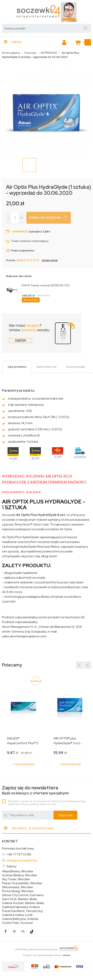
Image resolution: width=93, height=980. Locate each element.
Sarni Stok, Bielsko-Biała (19, 899)
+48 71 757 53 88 (19, 854)
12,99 (58, 457)
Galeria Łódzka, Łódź (17, 915)
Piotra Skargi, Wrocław (18, 891)
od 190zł (80, 457)
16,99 (35, 458)
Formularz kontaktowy (18, 848)
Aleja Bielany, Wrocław (18, 871)
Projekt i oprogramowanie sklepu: (47, 955)
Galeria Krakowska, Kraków (21, 907)
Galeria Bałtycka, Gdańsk (20, 919)
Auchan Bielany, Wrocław (19, 875)
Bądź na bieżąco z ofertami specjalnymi (35, 790)
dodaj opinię (50, 260)
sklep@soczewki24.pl (22, 860)
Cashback (20, 231)
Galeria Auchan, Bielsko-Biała (23, 903)
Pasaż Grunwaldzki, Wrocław (22, 883)
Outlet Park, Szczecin (18, 923)
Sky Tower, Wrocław (16, 879)
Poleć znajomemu (20, 250)
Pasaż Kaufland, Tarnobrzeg (22, 911)
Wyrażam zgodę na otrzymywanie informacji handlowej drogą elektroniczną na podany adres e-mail (47, 803)
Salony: (12, 866)
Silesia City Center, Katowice (23, 895)
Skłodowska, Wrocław (17, 887)
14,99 (13, 459)
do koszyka (31, 300)
